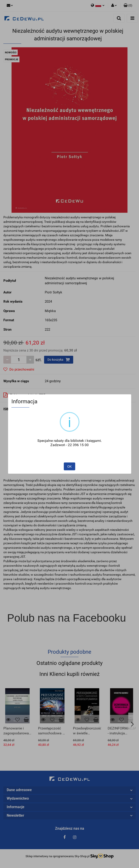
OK (69, 467)
